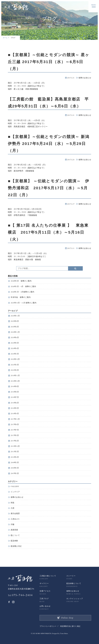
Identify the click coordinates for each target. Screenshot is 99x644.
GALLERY (15, 486)
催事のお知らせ (85, 78)
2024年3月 (15, 354)
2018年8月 (15, 392)
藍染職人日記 (16, 546)
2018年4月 (15, 414)
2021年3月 (15, 365)
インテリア (15, 492)
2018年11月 (15, 376)
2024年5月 (15, 343)
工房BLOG (15, 519)
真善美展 (14, 530)
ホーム (5, 38)
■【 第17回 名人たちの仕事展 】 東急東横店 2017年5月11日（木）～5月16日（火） (48, 232)
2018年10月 (15, 381)
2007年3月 (15, 473)
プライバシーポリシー (48, 626)
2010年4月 (15, 457)
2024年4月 (15, 348)
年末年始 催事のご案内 (21, 297)
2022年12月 (15, 359)
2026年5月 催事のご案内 (21, 281)
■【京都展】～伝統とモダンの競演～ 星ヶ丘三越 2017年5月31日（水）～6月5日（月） (49, 62)
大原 (13, 508)
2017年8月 (15, 425)
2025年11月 (15, 316)
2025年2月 (15, 327)
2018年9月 (15, 387)
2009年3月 (15, 463)
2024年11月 (15, 332)
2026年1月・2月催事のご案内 (23, 292)
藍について (15, 535)
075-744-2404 (22, 595)
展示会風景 (15, 514)
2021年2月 (15, 370)
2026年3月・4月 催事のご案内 (23, 287)
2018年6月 (15, 403)
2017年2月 (15, 441)
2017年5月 (15, 435)
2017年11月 (15, 419)
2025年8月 (15, 321)
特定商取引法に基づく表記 (70, 626)
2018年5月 (15, 408)
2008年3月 (15, 468)
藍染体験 (14, 541)
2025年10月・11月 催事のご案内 (24, 303)
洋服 (13, 525)
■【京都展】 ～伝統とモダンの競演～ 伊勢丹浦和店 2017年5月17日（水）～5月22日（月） (49, 188)
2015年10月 (15, 446)
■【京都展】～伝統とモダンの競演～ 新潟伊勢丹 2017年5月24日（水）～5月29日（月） (49, 144)
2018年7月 (15, 397)
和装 (13, 503)
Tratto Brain (64, 634)
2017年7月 (15, 430)
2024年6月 (15, 338)
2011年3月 (15, 452)
